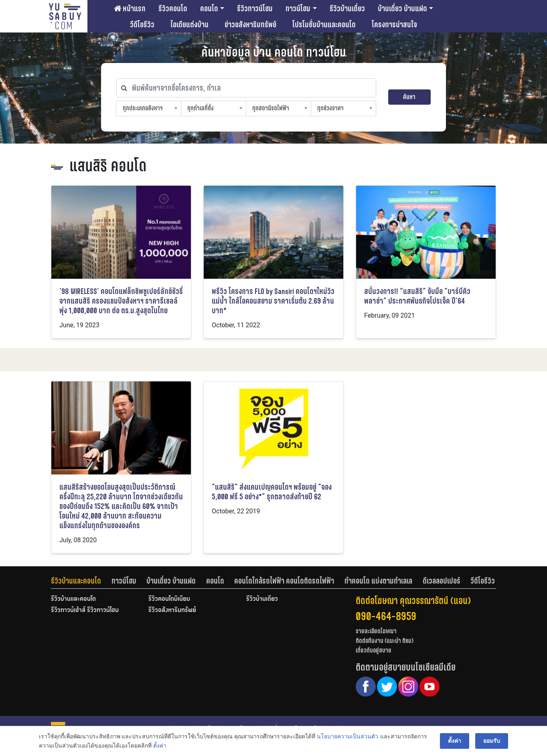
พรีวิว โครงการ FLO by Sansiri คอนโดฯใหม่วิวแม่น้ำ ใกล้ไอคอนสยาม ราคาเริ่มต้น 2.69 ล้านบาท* (273, 301)
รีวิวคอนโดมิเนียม (169, 599)
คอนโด (209, 8)
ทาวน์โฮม (298, 8)
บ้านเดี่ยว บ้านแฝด (402, 8)
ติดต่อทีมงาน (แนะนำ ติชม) (385, 641)
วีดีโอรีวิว (142, 24)
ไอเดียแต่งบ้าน (189, 24)
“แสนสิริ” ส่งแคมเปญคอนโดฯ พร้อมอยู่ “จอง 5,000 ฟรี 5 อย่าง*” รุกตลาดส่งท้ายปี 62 (272, 492)
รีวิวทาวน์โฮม (255, 8)
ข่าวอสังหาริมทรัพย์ (250, 24)
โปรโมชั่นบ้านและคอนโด (324, 24)
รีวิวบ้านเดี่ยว (347, 8)
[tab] (81, 581)
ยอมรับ (492, 741)
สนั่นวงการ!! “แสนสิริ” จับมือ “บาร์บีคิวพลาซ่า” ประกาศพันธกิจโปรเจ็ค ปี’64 (417, 296)
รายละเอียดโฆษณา (376, 631)
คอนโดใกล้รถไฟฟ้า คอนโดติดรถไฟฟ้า (284, 581)
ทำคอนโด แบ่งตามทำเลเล (378, 581)
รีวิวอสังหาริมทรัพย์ (172, 610)
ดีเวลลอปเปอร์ (442, 581)
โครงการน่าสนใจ (394, 24)
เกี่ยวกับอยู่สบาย (374, 650)
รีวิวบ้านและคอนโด (76, 581)
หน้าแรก (130, 8)
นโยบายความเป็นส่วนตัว (347, 736)
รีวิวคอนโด (173, 8)
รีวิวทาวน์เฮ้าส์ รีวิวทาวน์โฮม (85, 610)
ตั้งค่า (160, 746)
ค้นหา (409, 97)
